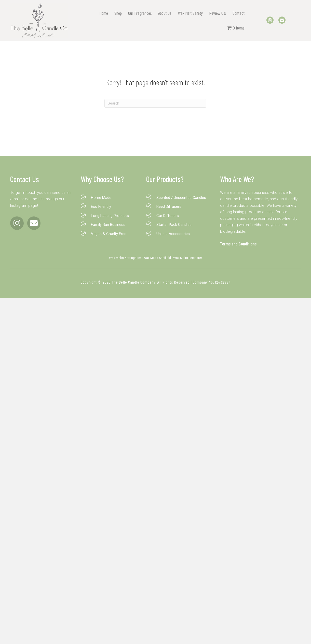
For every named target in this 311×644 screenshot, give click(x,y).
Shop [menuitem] (117, 13)
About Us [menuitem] (164, 13)
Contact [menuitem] (238, 13)
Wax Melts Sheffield (157, 258)
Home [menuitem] (103, 13)
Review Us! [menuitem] (217, 13)
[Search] (155, 103)
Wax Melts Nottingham (125, 258)
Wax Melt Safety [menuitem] (190, 13)
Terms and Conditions (238, 244)
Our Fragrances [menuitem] (139, 13)
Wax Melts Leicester (188, 258)
